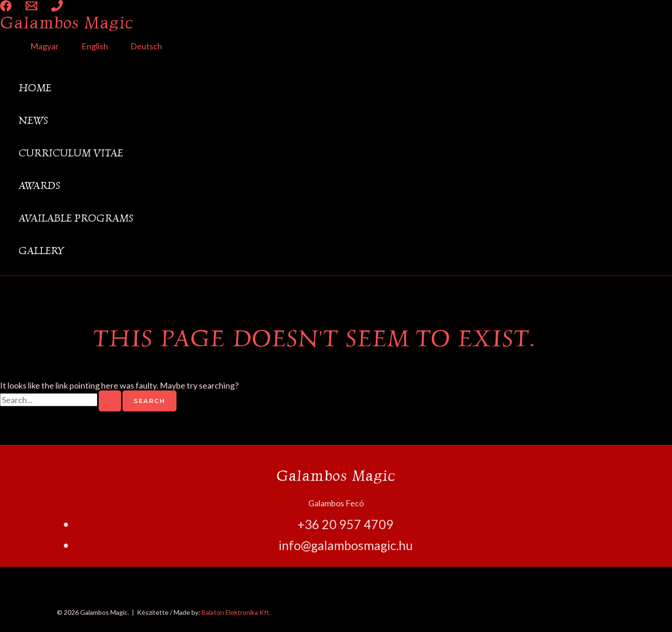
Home (35, 88)
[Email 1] (31, 8)
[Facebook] (6, 8)
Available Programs (76, 218)
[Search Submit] (110, 401)
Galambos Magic (67, 23)
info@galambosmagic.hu (346, 545)
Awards (39, 185)
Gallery (41, 251)
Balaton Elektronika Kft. (236, 612)
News (33, 120)
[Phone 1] (57, 8)
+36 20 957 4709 (346, 524)
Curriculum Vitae (71, 153)
